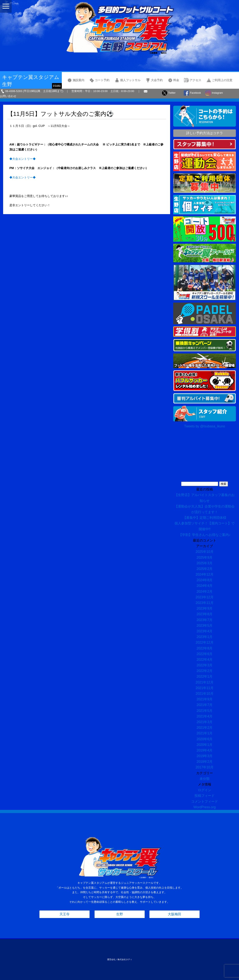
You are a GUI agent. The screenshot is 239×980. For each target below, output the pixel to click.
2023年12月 (204, 597)
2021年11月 (204, 688)
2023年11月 (204, 603)
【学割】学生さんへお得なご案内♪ (205, 535)
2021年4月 (205, 716)
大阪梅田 (175, 914)
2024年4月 (205, 586)
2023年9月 (205, 608)
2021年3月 (205, 722)
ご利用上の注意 (222, 80)
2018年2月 (205, 762)
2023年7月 (205, 620)
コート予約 (102, 80)
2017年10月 (204, 767)
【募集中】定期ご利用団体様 (205, 518)
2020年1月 (205, 745)
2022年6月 (205, 654)
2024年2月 (205, 592)
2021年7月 (205, 705)
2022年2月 (205, 671)
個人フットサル (130, 80)
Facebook (195, 93)
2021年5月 (205, 711)
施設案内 (78, 80)
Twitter (172, 93)
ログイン (205, 790)
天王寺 (64, 914)
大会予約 (157, 80)
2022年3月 (205, 665)
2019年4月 (205, 750)
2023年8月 (205, 614)
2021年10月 (204, 694)
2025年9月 (205, 558)
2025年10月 (204, 552)
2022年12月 (204, 642)
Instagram (217, 93)
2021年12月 (204, 682)
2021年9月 (205, 699)
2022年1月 (205, 676)
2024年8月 (205, 580)
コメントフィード (205, 801)
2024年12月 (204, 574)
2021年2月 (205, 728)
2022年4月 (205, 660)
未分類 (205, 779)
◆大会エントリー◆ (23, 159)
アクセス (195, 80)
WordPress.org (205, 807)
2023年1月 (205, 637)
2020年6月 (205, 739)
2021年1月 (205, 733)
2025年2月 (205, 569)
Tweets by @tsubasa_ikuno (205, 426)
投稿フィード (205, 796)
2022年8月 (205, 648)
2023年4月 (205, 631)
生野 (120, 914)
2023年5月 (205, 626)
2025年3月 (205, 563)
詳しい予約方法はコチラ (205, 133)
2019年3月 (205, 756)
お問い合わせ (8, 96)
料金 (176, 80)
